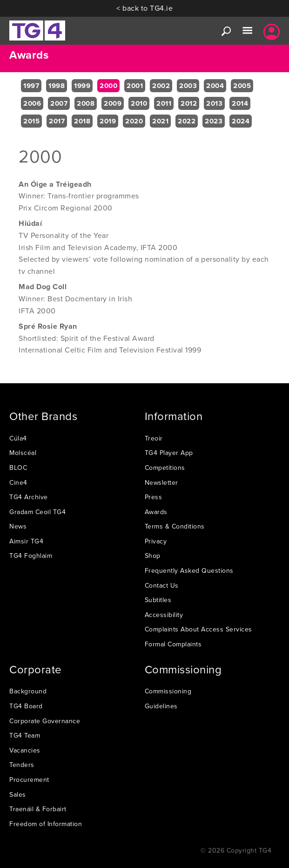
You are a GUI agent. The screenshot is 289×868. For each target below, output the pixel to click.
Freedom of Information (46, 824)
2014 (240, 103)
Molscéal (23, 453)
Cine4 (18, 482)
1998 (57, 86)
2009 (113, 103)
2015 (31, 121)
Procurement (29, 780)
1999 (82, 86)
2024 (241, 121)
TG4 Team (25, 735)
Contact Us (162, 585)
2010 (139, 103)
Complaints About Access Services (198, 629)
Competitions (165, 468)
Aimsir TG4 (26, 541)
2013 (214, 103)
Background (28, 691)
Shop (153, 556)
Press (154, 497)
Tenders (22, 765)
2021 (160, 121)
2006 (32, 103)
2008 (86, 103)
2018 (82, 121)
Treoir (154, 438)
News (18, 526)
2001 (135, 86)
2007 (59, 103)
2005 (242, 86)
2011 (164, 103)
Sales (18, 794)
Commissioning (168, 691)
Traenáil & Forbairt (38, 809)
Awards (156, 512)
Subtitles (158, 600)
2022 (187, 121)
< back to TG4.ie (144, 8)
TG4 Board (26, 706)
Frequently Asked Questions (189, 570)
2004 (215, 86)
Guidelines (161, 706)
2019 (108, 121)
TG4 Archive (29, 497)
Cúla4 (18, 438)
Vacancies (25, 750)
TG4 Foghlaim (31, 556)
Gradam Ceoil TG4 (37, 512)
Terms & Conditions (175, 526)
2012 (189, 103)
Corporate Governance (45, 721)
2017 (57, 121)
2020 (134, 121)
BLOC (18, 468)
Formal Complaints (173, 644)
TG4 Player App (169, 453)
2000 (108, 86)
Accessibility (164, 615)
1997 (31, 86)
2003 (188, 86)
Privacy (156, 541)
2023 (214, 121)
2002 (161, 86)
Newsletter (161, 482)
